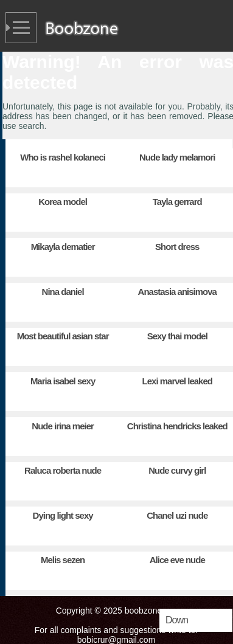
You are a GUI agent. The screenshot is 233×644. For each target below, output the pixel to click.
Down (177, 620)
